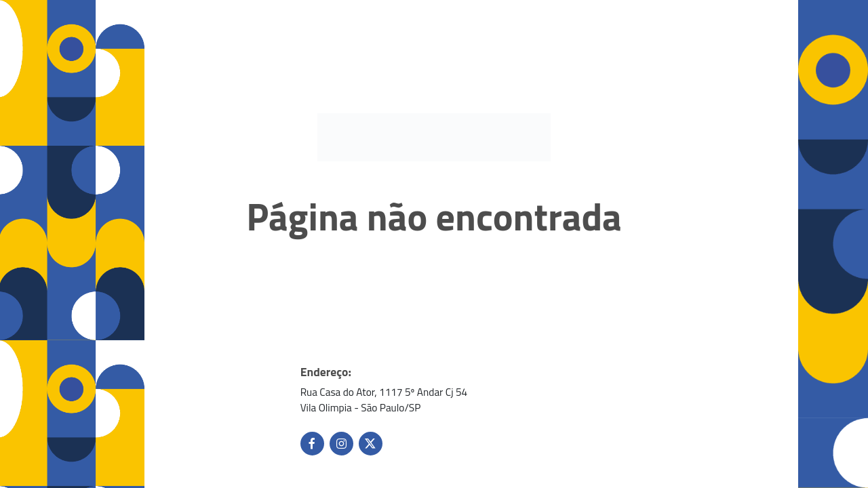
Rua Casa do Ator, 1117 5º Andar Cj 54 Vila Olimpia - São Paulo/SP (384, 400)
